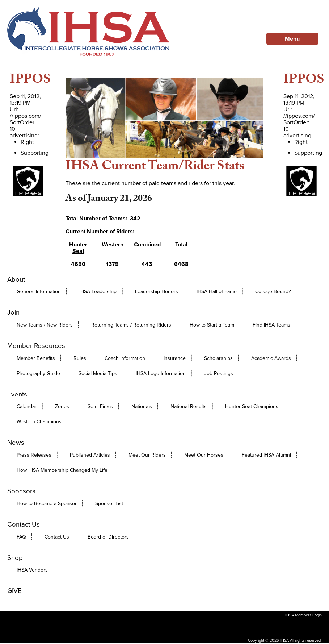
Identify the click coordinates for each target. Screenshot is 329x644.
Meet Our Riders (147, 455)
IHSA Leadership (98, 292)
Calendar (27, 406)
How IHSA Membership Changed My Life (62, 470)
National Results (189, 406)
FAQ (21, 537)
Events (17, 394)
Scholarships (218, 358)
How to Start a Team (212, 325)
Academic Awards (271, 358)
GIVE (14, 591)
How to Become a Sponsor (47, 504)
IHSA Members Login (303, 615)
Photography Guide (38, 373)
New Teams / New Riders (45, 325)
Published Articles (90, 455)
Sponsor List (109, 504)
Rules (80, 358)
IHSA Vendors (32, 570)
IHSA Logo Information (161, 373)
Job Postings (219, 373)
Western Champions (39, 422)
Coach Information (125, 358)
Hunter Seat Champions (252, 406)
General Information (39, 292)
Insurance (175, 358)
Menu (292, 39)
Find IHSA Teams (271, 325)
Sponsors (21, 491)
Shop (15, 558)
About (16, 279)
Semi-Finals (100, 406)
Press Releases (34, 455)
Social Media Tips (98, 373)
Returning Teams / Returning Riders (131, 325)
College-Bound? (273, 292)
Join (13, 312)
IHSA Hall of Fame (217, 292)
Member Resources (36, 346)
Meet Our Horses (204, 455)
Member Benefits (36, 358)
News (16, 443)
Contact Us (24, 524)
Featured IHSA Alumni (266, 455)
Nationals (142, 406)
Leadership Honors (157, 292)
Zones (62, 406)
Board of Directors (108, 537)
